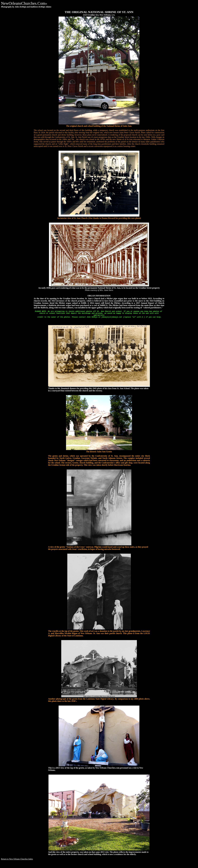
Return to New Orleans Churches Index (17, 860)
